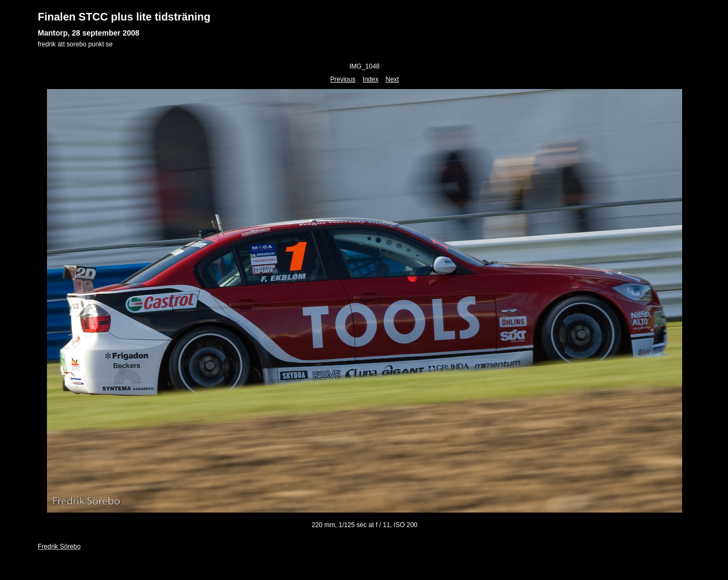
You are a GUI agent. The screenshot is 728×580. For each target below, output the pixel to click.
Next (393, 79)
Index (370, 79)
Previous (343, 79)
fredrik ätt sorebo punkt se (75, 44)
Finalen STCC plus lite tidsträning (124, 17)
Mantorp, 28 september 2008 (89, 33)
